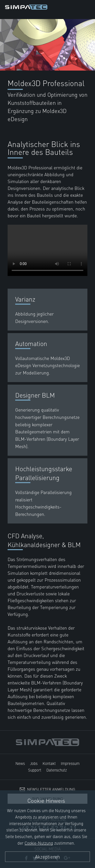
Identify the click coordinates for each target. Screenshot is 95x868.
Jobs (34, 763)
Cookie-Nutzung (39, 843)
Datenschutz (57, 770)
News (20, 763)
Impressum (70, 763)
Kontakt (49, 763)
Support (35, 770)
